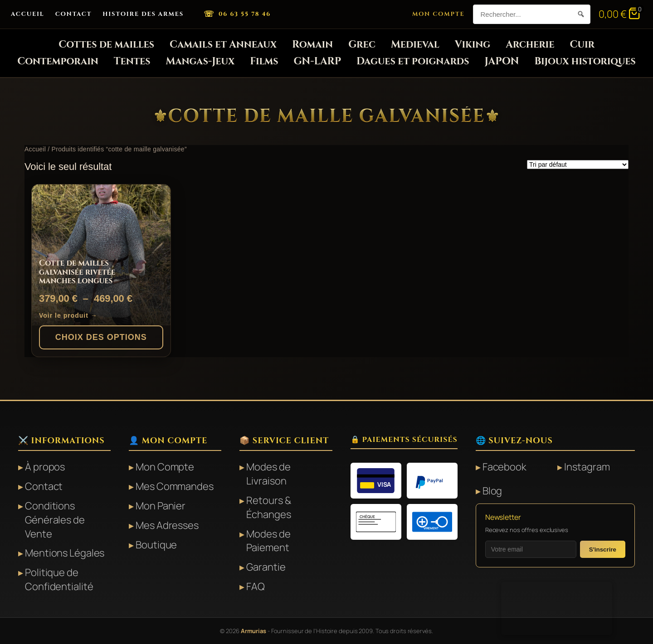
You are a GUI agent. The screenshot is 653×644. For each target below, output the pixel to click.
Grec (362, 45)
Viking (473, 45)
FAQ (256, 586)
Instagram (587, 467)
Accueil (28, 14)
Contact (74, 14)
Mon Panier (161, 506)
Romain (312, 45)
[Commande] (578, 165)
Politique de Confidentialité (59, 579)
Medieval (415, 45)
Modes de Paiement (268, 541)
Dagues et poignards (413, 61)
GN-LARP (318, 61)
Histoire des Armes (143, 14)
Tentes (132, 61)
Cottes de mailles (106, 45)
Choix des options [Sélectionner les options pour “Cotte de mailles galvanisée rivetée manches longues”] (101, 337)
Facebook (504, 467)
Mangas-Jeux (200, 61)
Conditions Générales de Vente (55, 520)
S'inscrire (603, 550)
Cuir (582, 45)
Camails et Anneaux (223, 45)
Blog (492, 491)
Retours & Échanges (268, 507)
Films (264, 61)
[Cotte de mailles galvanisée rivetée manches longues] (101, 255)
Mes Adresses (167, 525)
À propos (45, 467)
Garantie (266, 567)
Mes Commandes (175, 486)
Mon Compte (439, 14)
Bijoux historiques (585, 61)
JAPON (502, 61)
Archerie (530, 45)
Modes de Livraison (268, 474)
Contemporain (58, 61)
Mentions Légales (65, 553)
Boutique (156, 545)
